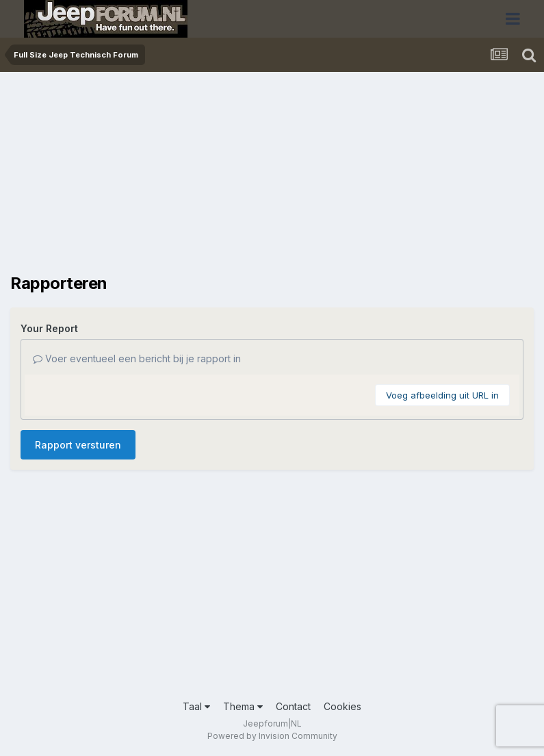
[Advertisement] (170, 178)
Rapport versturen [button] (78, 445)
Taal (196, 706)
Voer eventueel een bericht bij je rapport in (137, 358)
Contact (293, 706)
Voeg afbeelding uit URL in (442, 395)
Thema (243, 706)
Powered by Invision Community (272, 736)
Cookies (342, 706)
